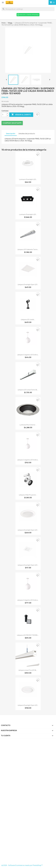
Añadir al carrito (21, 115)
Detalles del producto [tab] (27, 134)
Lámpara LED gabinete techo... (28, 249)
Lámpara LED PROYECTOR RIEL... (28, 635)
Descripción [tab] (11, 134)
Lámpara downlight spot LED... (28, 284)
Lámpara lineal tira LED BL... (28, 670)
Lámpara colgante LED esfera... (28, 355)
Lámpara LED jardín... (28, 320)
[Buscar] (28, 9)
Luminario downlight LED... (28, 179)
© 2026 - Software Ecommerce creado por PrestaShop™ (22, 865)
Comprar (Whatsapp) (12, 123)
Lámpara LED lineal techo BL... (28, 390)
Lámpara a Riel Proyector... (28, 495)
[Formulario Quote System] (28, 802)
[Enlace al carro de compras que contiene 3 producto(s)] (52, 3)
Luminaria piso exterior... (28, 425)
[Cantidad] (4, 115)
